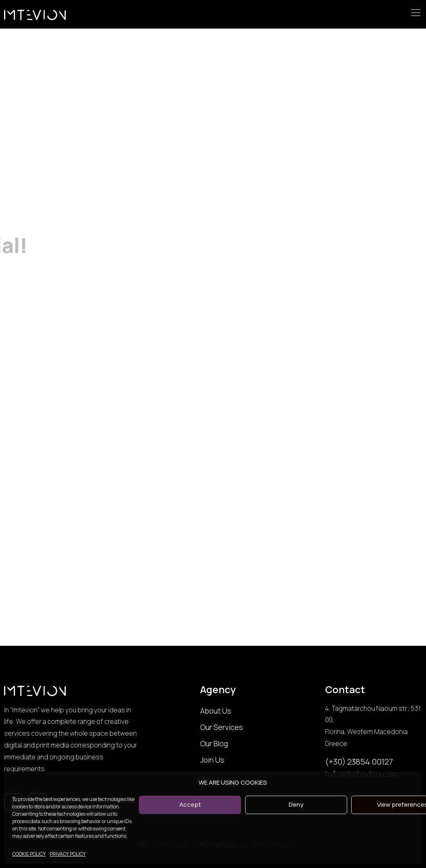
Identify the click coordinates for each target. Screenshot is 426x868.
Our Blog (214, 743)
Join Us (212, 760)
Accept (190, 804)
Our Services (222, 727)
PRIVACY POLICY (68, 854)
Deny (296, 804)
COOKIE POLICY (29, 854)
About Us (216, 711)
